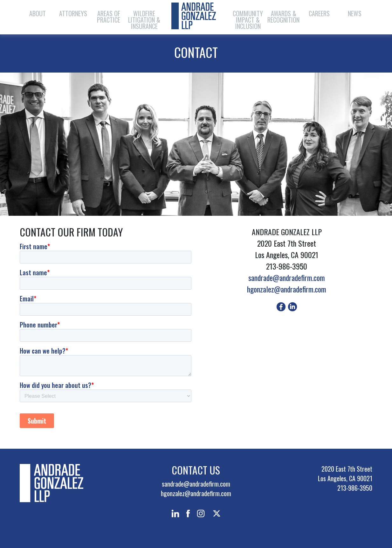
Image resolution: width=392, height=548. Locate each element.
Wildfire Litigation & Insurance (144, 20)
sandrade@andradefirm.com (287, 278)
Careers (319, 13)
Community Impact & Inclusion (248, 20)
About (38, 13)
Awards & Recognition (283, 17)
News (355, 13)
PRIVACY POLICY (353, 502)
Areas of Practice (109, 17)
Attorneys (73, 13)
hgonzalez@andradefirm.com (287, 289)
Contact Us (196, 470)
